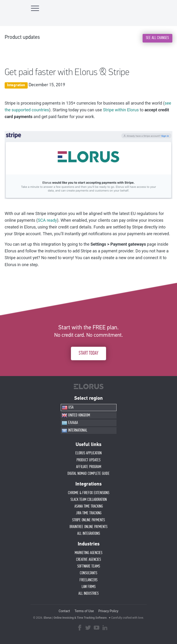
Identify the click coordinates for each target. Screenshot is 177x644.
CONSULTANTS (88, 573)
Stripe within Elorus (121, 110)
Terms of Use (84, 611)
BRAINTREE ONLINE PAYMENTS (88, 527)
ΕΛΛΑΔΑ (70, 423)
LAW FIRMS (89, 587)
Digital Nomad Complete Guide (88, 474)
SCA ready (47, 220)
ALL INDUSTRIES (88, 594)
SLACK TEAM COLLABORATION (89, 500)
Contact (64, 611)
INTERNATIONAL (74, 431)
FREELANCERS (88, 580)
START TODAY (88, 353)
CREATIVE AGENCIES (88, 560)
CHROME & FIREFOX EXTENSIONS (89, 493)
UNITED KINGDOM (76, 415)
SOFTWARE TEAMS (89, 566)
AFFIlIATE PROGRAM (89, 467)
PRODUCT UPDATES (88, 460)
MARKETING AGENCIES (88, 553)
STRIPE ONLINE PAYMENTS (88, 520)
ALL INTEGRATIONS (89, 534)
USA (68, 408)
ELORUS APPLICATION (88, 453)
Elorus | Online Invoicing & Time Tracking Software (75, 618)
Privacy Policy (108, 611)
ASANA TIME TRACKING (89, 506)
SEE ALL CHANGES (157, 38)
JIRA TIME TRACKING (89, 513)
